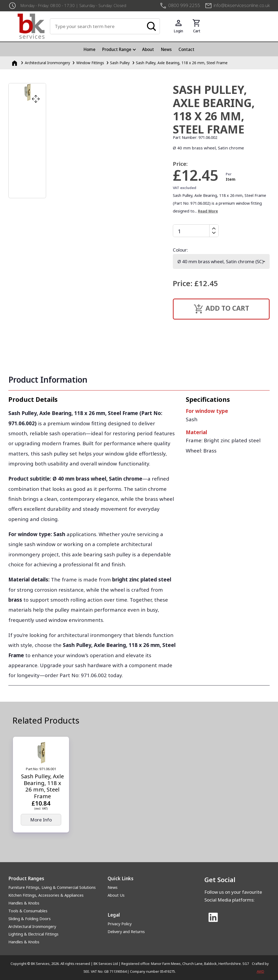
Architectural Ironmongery (47, 63)
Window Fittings (90, 63)
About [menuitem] (148, 49)
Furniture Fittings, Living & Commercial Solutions (52, 887)
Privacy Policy (120, 924)
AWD (260, 971)
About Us (116, 895)
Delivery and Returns (126, 932)
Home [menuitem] (90, 49)
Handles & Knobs (24, 903)
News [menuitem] (166, 49)
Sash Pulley (120, 63)
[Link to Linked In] (213, 918)
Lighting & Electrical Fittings (33, 934)
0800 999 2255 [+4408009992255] (184, 5)
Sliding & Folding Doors (30, 919)
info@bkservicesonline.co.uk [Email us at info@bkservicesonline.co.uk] (242, 5)
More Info (41, 820)
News (113, 887)
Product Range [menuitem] (117, 49)
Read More (208, 211)
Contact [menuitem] (186, 49)
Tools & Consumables (28, 911)
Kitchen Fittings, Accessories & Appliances (46, 895)
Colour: (180, 250)
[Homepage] (15, 63)
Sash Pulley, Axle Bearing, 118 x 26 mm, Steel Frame (182, 63)
